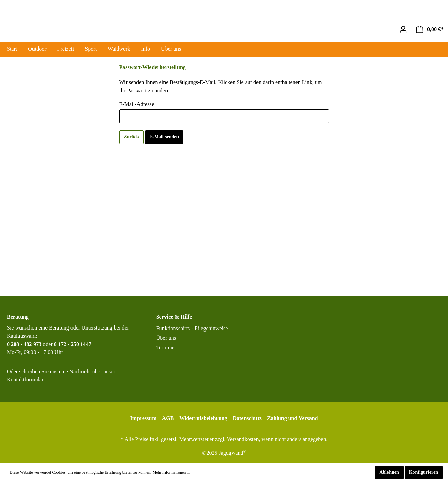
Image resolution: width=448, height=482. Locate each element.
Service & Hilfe (174, 317)
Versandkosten (243, 439)
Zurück (131, 137)
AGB (168, 418)
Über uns (166, 338)
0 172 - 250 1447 (73, 344)
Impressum (143, 418)
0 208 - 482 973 (24, 344)
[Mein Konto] (403, 30)
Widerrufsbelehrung (203, 418)
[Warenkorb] (430, 30)
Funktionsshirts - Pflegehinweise (192, 328)
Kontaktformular (25, 380)
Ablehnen (389, 472)
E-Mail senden (164, 137)
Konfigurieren (424, 472)
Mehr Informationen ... (171, 472)
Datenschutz (247, 418)
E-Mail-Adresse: (138, 104)
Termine (165, 347)
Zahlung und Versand (293, 418)
